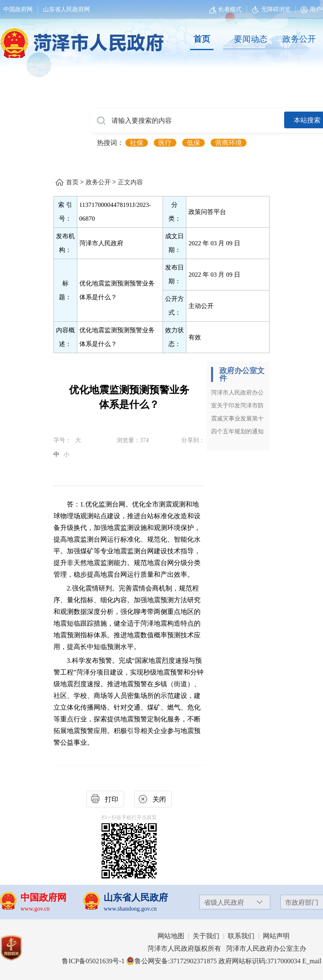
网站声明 (276, 936)
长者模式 (230, 9)
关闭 (159, 799)
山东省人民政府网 (66, 9)
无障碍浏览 (271, 9)
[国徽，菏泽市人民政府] (80, 38)
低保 (193, 143)
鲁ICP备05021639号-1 (93, 961)
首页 (202, 39)
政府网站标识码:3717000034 (259, 961)
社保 (137, 143)
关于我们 (206, 936)
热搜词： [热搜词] (110, 143)
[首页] (202, 39)
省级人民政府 (224, 902)
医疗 (165, 143)
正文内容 (130, 182)
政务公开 (299, 39)
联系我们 (241, 936)
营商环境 (229, 143)
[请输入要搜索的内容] (187, 121)
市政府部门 (302, 902)
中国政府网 (18, 9)
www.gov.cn (35, 909)
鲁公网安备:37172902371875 (171, 961)
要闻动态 (251, 39)
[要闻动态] (250, 39)
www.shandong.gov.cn (130, 909)
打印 (112, 799)
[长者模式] (226, 9)
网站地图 (171, 936)
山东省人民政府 (136, 897)
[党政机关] (19, 948)
